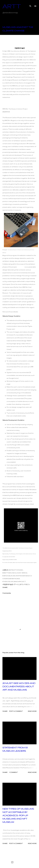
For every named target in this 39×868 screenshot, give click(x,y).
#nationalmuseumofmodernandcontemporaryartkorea (17, 577)
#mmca (25, 573)
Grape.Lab (21, 267)
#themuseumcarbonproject (14, 582)
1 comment (13, 772)
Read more (32, 711)
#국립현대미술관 (8, 584)
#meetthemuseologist (12, 573)
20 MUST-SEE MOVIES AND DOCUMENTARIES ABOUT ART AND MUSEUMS (19, 686)
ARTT (12, 6)
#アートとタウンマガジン (22, 584)
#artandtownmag (16, 570)
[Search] (30, 4)
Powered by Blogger (20, 862)
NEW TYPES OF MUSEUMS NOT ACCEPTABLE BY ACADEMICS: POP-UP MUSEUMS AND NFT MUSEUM (18, 815)
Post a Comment (16, 711)
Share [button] (5, 587)
